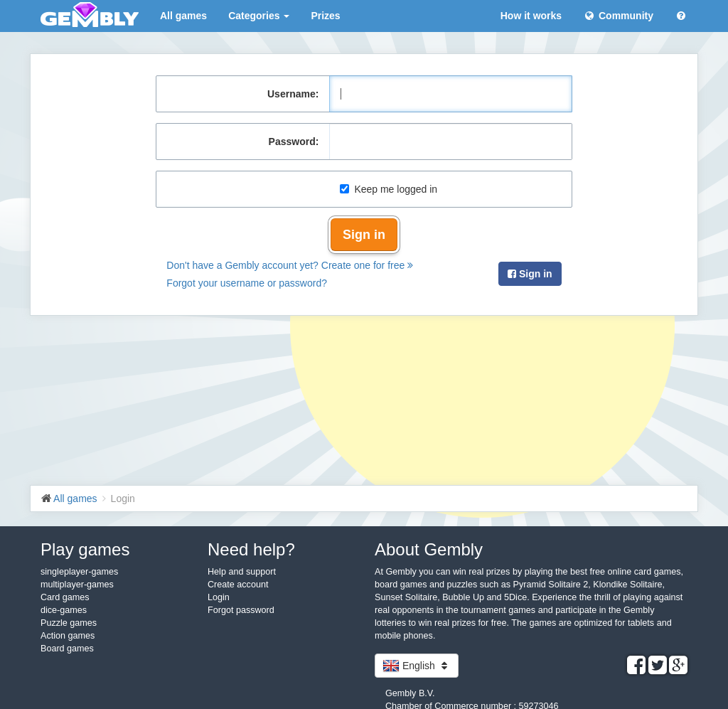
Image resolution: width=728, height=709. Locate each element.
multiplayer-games (77, 585)
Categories (259, 16)
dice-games (64, 610)
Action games (68, 636)
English (417, 666)
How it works (531, 16)
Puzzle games (69, 623)
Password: (294, 142)
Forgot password (241, 610)
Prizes (325, 16)
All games (183, 16)
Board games (67, 649)
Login (219, 597)
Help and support (242, 572)
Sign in (364, 235)
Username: (293, 94)
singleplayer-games (79, 572)
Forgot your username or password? (247, 283)
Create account (238, 585)
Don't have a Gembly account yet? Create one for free (290, 265)
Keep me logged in (389, 189)
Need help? (251, 549)
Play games (85, 549)
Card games (65, 597)
